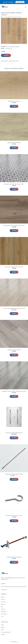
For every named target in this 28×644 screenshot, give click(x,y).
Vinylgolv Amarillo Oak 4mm (14, 350)
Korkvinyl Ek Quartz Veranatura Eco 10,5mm (14, 225)
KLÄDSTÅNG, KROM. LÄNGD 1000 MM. (14, 474)
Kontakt (3, 627)
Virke (2, 616)
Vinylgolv (17, 47)
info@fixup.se (4, 590)
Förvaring (3, 602)
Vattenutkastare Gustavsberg (14, 557)
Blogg (2, 625)
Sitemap (3, 635)
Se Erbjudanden (20, 2)
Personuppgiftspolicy (6, 632)
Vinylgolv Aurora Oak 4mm (14, 101)
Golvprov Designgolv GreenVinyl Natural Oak (14, 308)
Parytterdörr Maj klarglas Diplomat (14, 433)
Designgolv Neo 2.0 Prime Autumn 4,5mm (14, 184)
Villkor (2, 630)
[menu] (25, 7)
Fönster (3, 599)
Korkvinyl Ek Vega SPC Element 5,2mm (14, 267)
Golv (8, 47)
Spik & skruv (4, 612)
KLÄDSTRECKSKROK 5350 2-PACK (14, 516)
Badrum (3, 597)
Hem (2, 17)
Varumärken (4, 614)
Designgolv (12, 47)
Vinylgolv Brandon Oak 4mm (14, 143)
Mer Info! (6, 55)
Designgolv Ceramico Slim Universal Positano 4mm (14, 391)
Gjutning (3, 604)
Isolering (3, 609)
